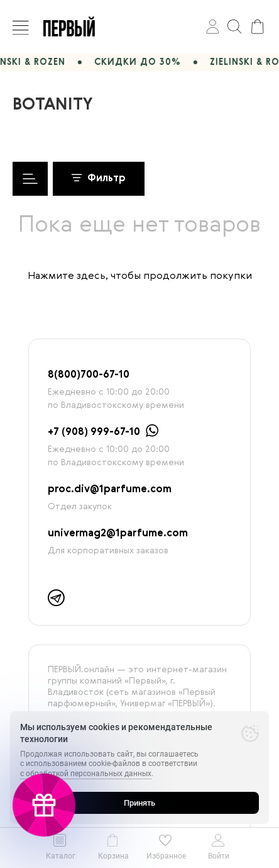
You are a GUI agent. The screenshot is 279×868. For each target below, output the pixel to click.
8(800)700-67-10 (89, 375)
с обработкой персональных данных (86, 774)
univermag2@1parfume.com (118, 534)
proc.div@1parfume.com (110, 490)
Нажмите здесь (67, 276)
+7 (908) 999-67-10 (94, 432)
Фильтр (99, 179)
